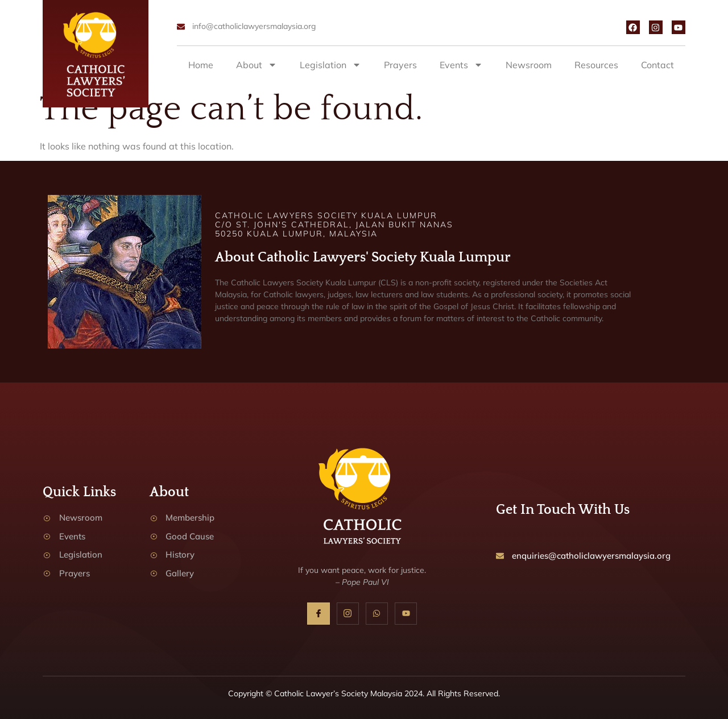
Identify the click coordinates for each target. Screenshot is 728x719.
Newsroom (529, 65)
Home (201, 65)
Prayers (400, 65)
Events (461, 65)
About (257, 65)
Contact (657, 65)
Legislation (330, 65)
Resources (596, 65)
